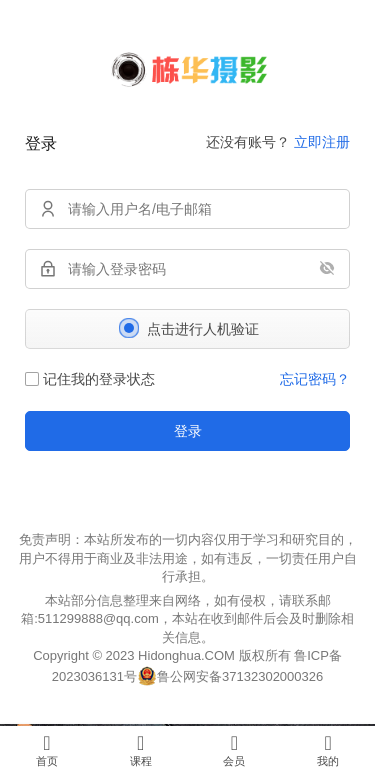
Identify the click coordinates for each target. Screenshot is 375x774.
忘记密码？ (315, 379)
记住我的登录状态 (90, 379)
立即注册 (322, 142)
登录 (188, 431)
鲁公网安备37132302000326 (240, 676)
